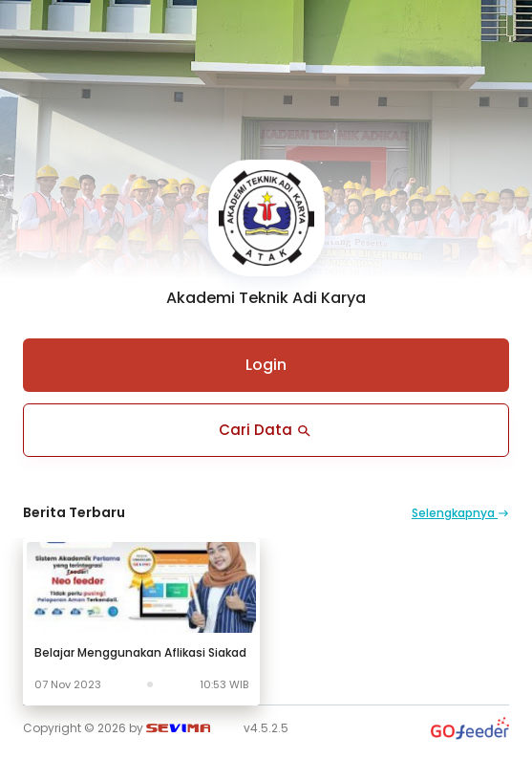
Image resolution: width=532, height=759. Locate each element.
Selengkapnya (460, 513)
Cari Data (266, 430)
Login (266, 365)
